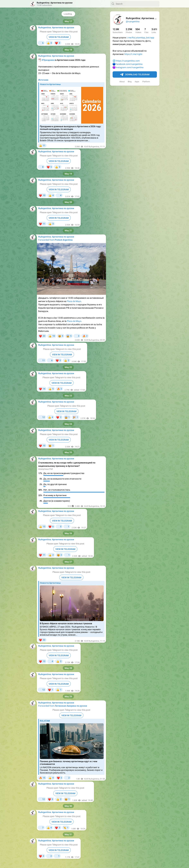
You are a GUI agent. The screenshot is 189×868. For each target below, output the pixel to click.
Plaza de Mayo (74, 301)
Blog (130, 82)
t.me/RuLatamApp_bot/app (140, 38)
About (122, 82)
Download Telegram (135, 75)
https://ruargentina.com (128, 61)
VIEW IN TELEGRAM (59, 37)
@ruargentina (133, 21)
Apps (137, 82)
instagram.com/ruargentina (130, 67)
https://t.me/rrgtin (133, 54)
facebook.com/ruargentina (129, 64)
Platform (146, 82)
